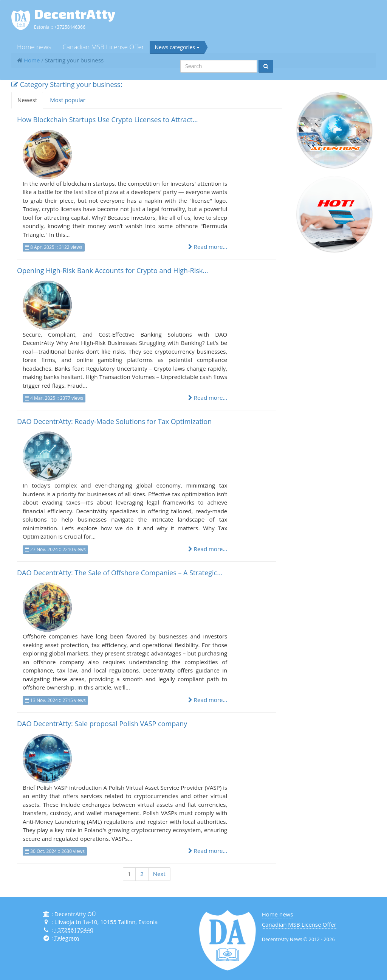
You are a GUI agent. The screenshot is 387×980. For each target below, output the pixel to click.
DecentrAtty (75, 14)
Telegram (67, 938)
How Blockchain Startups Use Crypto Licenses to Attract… (107, 120)
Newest (27, 100)
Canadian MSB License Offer (104, 47)
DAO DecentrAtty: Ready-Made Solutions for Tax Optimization (114, 421)
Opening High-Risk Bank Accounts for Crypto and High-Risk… (112, 270)
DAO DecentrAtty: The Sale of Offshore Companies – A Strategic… (120, 573)
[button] (335, 130)
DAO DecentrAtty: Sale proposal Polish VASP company (102, 724)
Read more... (208, 247)
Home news (34, 47)
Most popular (68, 100)
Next (159, 874)
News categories (177, 47)
